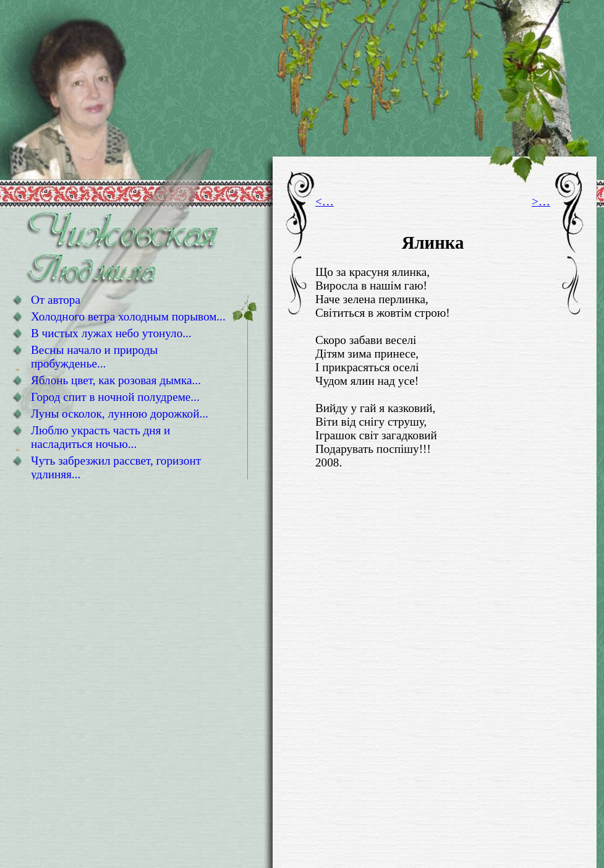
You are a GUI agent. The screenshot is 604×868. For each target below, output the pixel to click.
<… (325, 201)
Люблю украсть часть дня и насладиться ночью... (100, 437)
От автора (56, 300)
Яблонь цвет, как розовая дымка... (116, 380)
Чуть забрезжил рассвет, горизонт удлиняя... (116, 467)
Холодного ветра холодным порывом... (128, 316)
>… (541, 201)
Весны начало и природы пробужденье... (94, 357)
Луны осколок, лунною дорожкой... (120, 414)
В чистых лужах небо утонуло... (111, 333)
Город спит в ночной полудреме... (115, 397)
